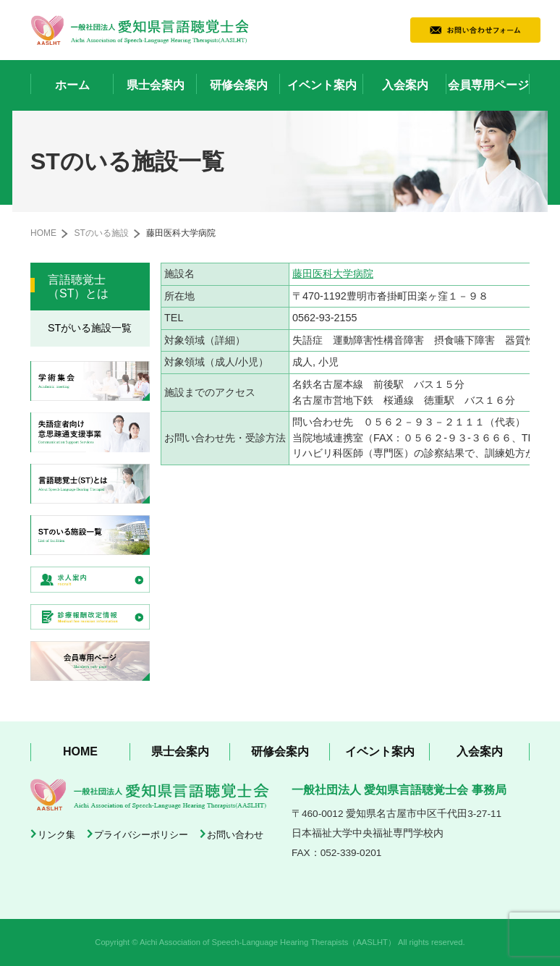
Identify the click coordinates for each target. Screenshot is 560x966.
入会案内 (405, 85)
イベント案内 (322, 85)
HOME (43, 233)
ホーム (72, 85)
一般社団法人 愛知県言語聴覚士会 (140, 30)
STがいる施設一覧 (90, 328)
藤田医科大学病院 (333, 274)
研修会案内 (239, 85)
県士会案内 (156, 85)
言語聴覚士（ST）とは (78, 287)
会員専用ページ (488, 85)
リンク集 (56, 835)
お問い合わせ (235, 835)
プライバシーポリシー (141, 835)
